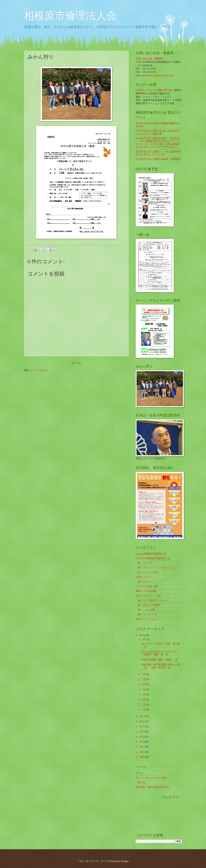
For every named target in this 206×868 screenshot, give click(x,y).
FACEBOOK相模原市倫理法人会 (153, 558)
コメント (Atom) (39, 370)
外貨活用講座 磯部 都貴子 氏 (160, 660)
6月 (144, 684)
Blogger (125, 861)
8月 (144, 674)
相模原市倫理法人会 (70, 16)
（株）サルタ (143, 582)
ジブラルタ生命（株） (148, 586)
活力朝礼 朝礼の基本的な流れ (153, 787)
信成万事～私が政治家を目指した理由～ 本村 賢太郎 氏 (161, 666)
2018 (142, 635)
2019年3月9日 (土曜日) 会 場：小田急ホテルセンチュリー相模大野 (158, 132)
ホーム (76, 363)
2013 (142, 737)
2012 (142, 742)
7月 (144, 679)
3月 (144, 700)
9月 (144, 640)
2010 (142, 752)
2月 (144, 705)
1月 (144, 710)
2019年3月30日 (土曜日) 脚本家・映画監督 (158, 159)
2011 (142, 747)
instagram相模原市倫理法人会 (151, 554)
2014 (142, 732)
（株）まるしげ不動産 (148, 605)
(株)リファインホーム (147, 619)
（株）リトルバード (147, 614)
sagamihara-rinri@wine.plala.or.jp (157, 75)
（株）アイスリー (145, 563)
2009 (142, 757)
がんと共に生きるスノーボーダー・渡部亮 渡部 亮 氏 (161, 653)
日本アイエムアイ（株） (149, 596)
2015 (142, 727)
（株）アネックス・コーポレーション (156, 568)
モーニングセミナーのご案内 (151, 778)
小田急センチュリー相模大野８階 (154, 90)
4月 (144, 694)
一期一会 (140, 782)
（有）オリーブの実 (147, 573)
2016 (142, 721)
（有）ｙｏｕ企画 (145, 610)
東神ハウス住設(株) (146, 591)
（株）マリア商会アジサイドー (153, 601)
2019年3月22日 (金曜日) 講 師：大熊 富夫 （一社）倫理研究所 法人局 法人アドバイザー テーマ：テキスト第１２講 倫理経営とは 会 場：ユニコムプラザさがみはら (158, 143)
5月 (144, 689)
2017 (142, 716)
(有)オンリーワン (145, 577)
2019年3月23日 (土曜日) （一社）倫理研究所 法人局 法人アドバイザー (158, 153)
